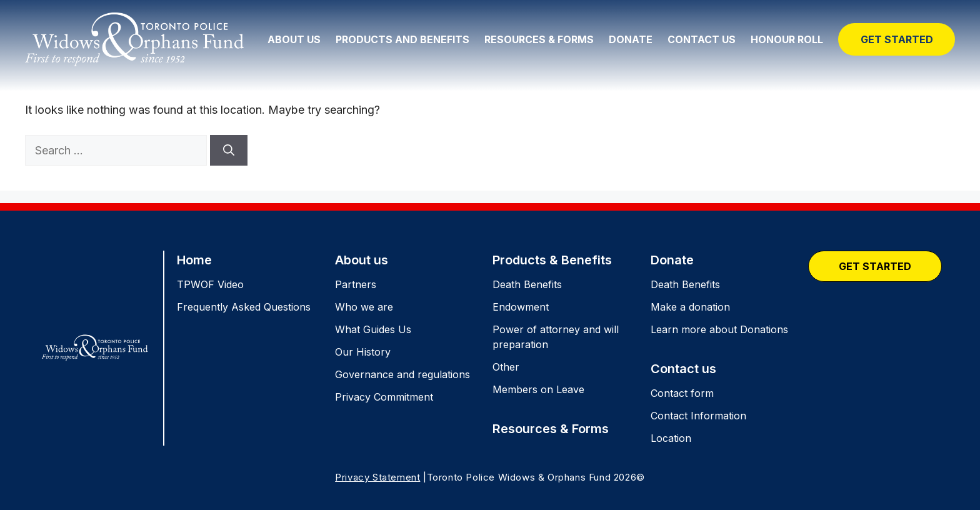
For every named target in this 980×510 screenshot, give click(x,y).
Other (506, 367)
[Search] (229, 150)
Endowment (521, 307)
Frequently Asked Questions (244, 307)
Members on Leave (538, 389)
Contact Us (702, 39)
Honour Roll (787, 39)
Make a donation (690, 307)
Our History (363, 352)
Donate (631, 39)
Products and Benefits (402, 39)
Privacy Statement (377, 477)
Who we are (364, 307)
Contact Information (698, 416)
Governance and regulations (402, 374)
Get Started (897, 39)
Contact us (683, 369)
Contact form (682, 393)
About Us (294, 39)
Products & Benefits (552, 260)
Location (671, 438)
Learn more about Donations (719, 329)
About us (362, 260)
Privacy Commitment (384, 397)
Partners (356, 284)
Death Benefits (527, 284)
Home (194, 260)
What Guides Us (373, 329)
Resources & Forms (539, 39)
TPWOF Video (210, 284)
